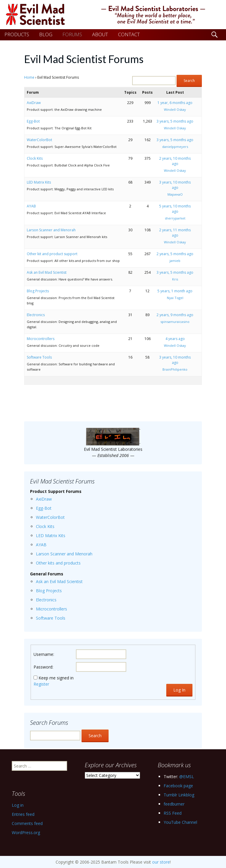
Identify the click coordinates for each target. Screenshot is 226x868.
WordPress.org (26, 832)
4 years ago (175, 339)
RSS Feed (173, 813)
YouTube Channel (180, 822)
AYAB (31, 206)
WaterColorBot (39, 140)
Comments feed (27, 823)
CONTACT (129, 34)
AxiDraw (34, 103)
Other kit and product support (52, 254)
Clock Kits (35, 158)
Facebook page (178, 786)
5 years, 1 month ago (175, 291)
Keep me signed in (56, 678)
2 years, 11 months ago (175, 233)
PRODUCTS (17, 34)
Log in (18, 805)
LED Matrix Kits (39, 182)
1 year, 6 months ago (175, 103)
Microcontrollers (41, 339)
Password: (43, 667)
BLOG (46, 34)
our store (161, 862)
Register (41, 684)
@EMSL (187, 777)
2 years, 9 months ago (175, 315)
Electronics (36, 315)
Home (29, 77)
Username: (44, 654)
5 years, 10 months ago (175, 209)
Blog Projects (38, 291)
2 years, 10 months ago (175, 161)
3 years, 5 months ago (175, 121)
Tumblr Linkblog (179, 795)
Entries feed (23, 814)
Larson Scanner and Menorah (51, 230)
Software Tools (39, 357)
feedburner (174, 804)
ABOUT (100, 34)
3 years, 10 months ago (175, 185)
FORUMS (72, 34)
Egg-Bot (33, 121)
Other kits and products (58, 563)
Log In (179, 690)
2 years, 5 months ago (175, 254)
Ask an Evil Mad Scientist (47, 272)
